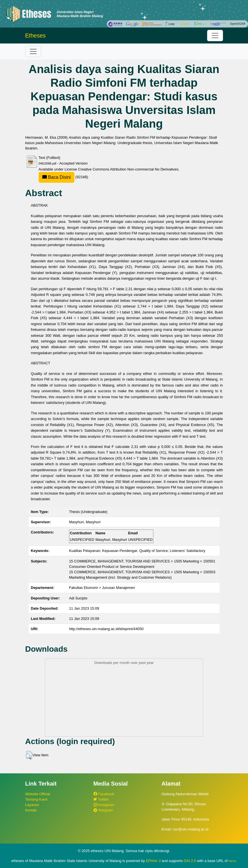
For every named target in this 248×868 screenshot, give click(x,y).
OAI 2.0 (190, 861)
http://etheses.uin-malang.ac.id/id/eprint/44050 (106, 629)
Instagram (104, 805)
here (232, 861)
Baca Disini (57, 177)
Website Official (38, 794)
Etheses (36, 36)
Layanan (32, 805)
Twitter (101, 799)
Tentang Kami (36, 799)
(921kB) (63, 177)
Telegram (103, 810)
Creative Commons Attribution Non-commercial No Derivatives (128, 169)
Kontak (31, 810)
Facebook (104, 794)
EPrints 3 (153, 861)
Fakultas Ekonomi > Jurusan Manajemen (102, 588)
